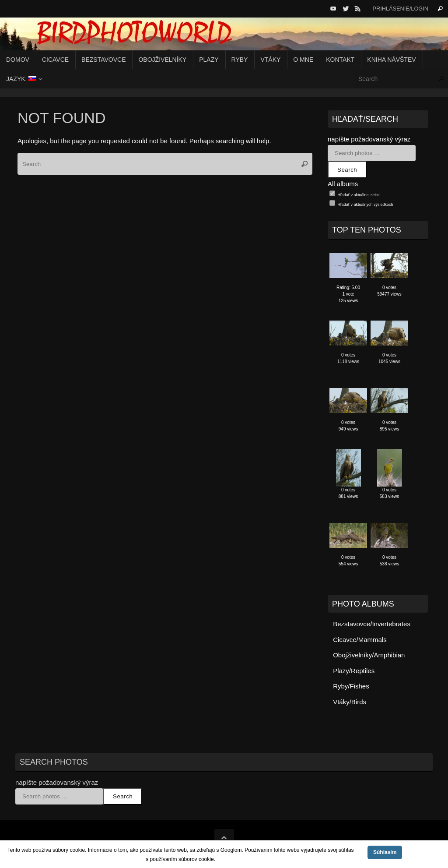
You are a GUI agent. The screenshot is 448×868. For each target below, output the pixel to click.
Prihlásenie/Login (400, 9)
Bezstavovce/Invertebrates (372, 624)
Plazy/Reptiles (354, 671)
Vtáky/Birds (350, 702)
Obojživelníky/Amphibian (369, 655)
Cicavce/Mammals (360, 640)
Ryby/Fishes (351, 686)
